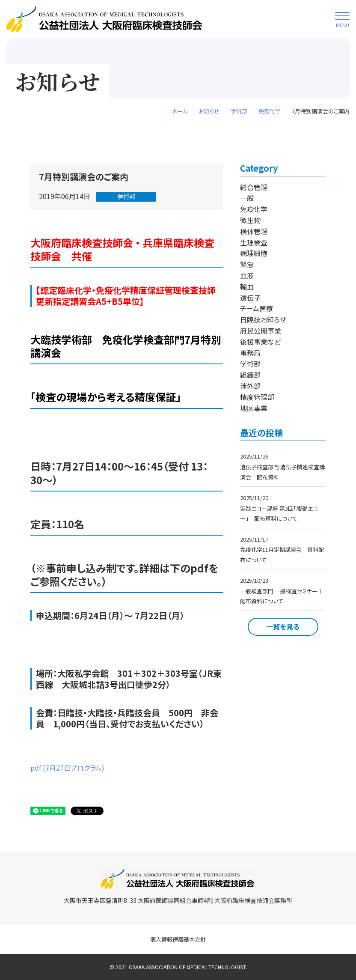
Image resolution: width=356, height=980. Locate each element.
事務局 (250, 353)
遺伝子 (250, 298)
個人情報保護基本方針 (178, 939)
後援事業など (260, 342)
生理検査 (254, 242)
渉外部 (250, 386)
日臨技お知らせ (263, 319)
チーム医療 (257, 308)
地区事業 (254, 408)
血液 (247, 275)
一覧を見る (283, 626)
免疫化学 (254, 209)
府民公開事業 (261, 331)
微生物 (250, 220)
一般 (247, 198)
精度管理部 (257, 397)
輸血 (247, 286)
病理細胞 (254, 253)
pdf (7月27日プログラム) (67, 768)
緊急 (247, 264)
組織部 (250, 375)
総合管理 (254, 187)
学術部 (126, 197)
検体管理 (254, 231)
